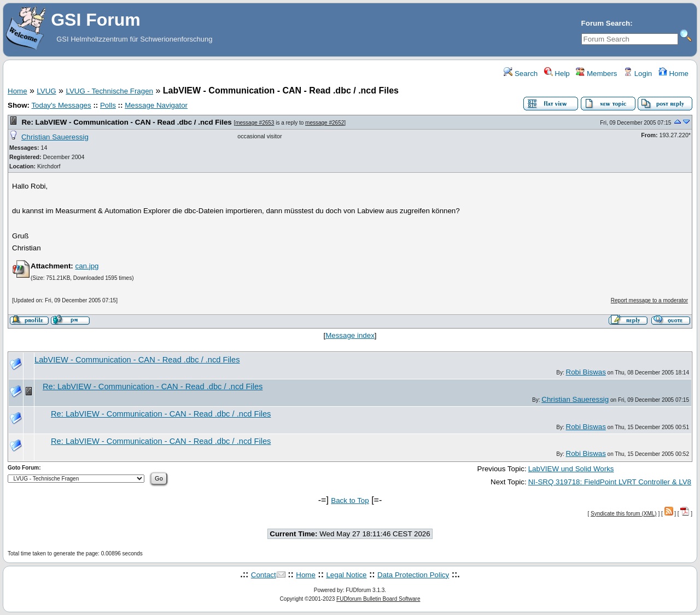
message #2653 (255, 123)
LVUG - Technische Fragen (109, 91)
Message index (350, 335)
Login (638, 74)
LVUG (46, 91)
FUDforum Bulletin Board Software (378, 599)
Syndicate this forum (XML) (624, 514)
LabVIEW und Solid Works (571, 469)
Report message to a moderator (649, 300)
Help (557, 74)
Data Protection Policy (413, 575)
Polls (108, 105)
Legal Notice (346, 575)
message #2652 (325, 123)
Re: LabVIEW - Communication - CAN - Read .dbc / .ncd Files (126, 122)
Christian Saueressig (55, 137)
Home (673, 74)
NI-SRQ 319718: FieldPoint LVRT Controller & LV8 (610, 482)
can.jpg (87, 266)
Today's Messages (61, 105)
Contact (264, 575)
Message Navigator (156, 105)
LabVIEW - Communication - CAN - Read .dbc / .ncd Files (137, 360)
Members (596, 74)
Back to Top (350, 500)
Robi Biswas (586, 372)
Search (521, 74)
